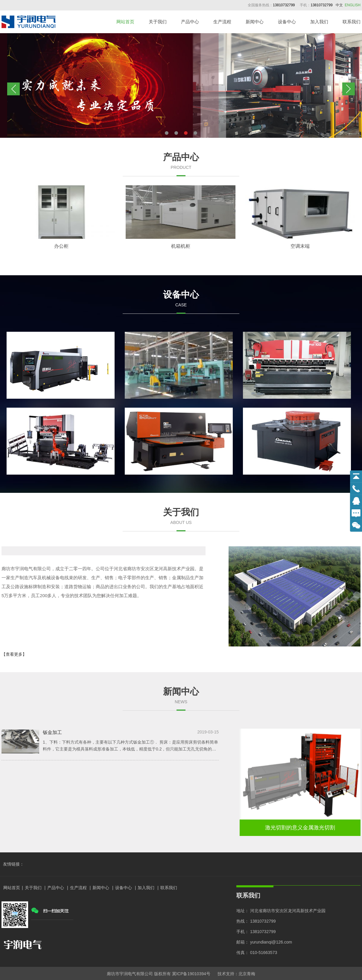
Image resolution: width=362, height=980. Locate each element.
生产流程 (222, 22)
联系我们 (352, 22)
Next (349, 89)
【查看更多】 (14, 654)
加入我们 (319, 22)
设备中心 (287, 22)
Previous (13, 89)
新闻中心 (255, 22)
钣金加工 (52, 732)
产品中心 (190, 22)
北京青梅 (247, 974)
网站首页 (125, 22)
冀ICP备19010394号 (191, 974)
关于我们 (158, 22)
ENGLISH (353, 5)
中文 (339, 5)
